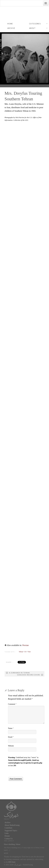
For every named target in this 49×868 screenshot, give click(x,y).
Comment (12, 704)
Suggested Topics (11, 831)
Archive (11, 28)
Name (11, 728)
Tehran (21, 652)
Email (11, 737)
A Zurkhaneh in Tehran (19, 673)
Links (7, 833)
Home (10, 24)
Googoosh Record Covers (29, 675)
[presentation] (28, 772)
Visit (29, 652)
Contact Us (9, 839)
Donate (7, 836)
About (38, 29)
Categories (38, 24)
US (25, 652)
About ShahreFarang (12, 825)
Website (11, 746)
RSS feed (12, 862)
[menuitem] (25, 645)
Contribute (8, 828)
